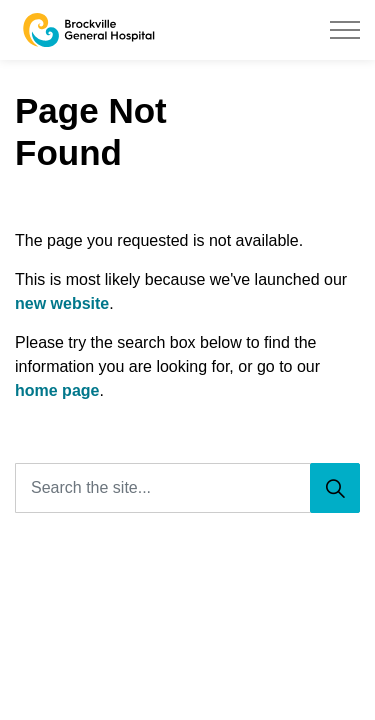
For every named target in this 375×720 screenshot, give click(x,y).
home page (57, 390)
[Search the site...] (187, 488)
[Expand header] (345, 30)
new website (62, 303)
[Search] (335, 488)
